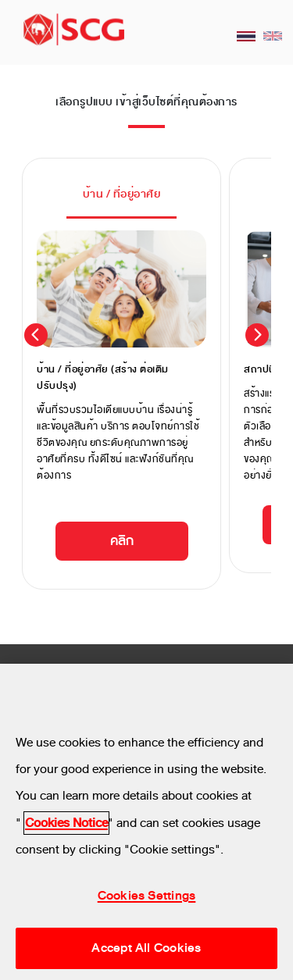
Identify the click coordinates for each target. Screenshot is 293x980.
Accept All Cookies (146, 948)
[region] (146, 822)
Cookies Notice (66, 823)
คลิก (122, 541)
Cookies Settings (147, 896)
